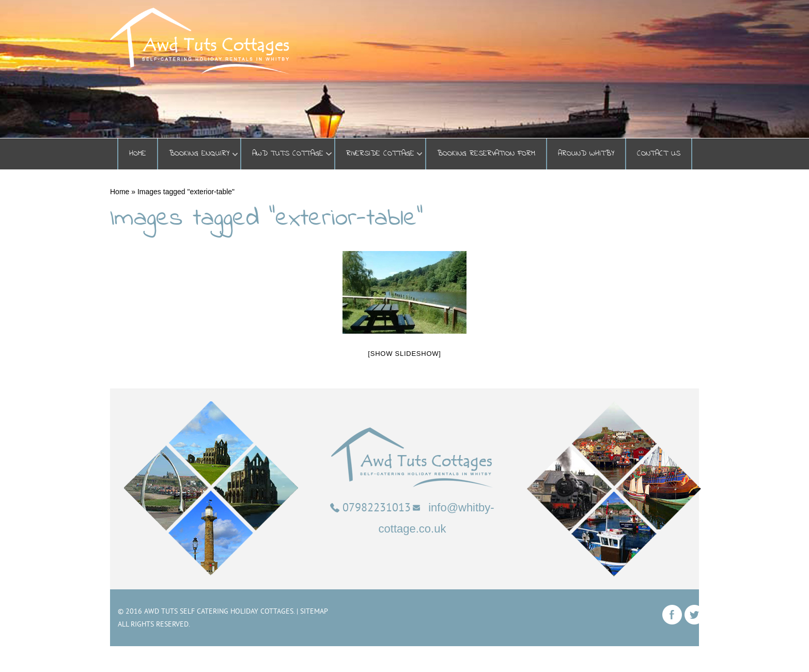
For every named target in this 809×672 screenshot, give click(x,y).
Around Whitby (586, 154)
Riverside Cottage (380, 154)
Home (138, 154)
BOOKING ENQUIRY (199, 154)
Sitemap (314, 611)
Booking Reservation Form (486, 154)
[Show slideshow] (404, 354)
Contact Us (659, 154)
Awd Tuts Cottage (288, 154)
